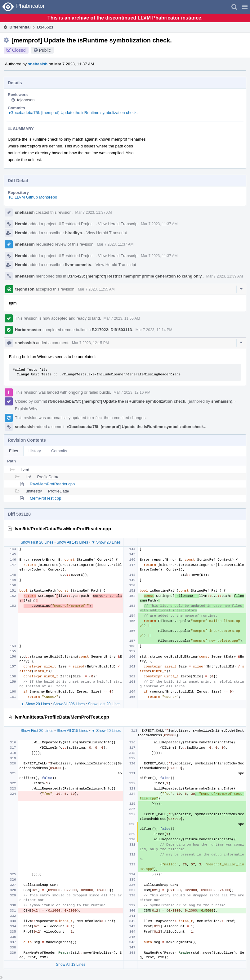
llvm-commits (78, 265)
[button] (245, 7)
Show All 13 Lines (71, 965)
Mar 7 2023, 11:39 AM (225, 276)
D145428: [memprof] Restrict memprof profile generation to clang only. (135, 276)
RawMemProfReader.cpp (52, 484)
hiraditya (74, 233)
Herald (21, 224)
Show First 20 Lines (37, 542)
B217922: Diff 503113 (112, 330)
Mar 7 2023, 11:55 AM (96, 289)
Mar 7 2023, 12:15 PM (90, 343)
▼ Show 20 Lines (106, 542)
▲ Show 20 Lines (35, 704)
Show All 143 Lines (72, 542)
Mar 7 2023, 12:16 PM (132, 392)
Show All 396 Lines (69, 704)
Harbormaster (28, 330)
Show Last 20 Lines (104, 704)
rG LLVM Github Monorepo (33, 197)
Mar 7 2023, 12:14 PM (154, 330)
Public (45, 50)
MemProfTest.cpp (45, 498)
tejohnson (26, 100)
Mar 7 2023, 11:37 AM (93, 212)
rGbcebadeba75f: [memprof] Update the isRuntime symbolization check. (73, 113)
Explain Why (26, 409)
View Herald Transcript (118, 224)
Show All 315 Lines (72, 731)
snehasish (38, 64)
